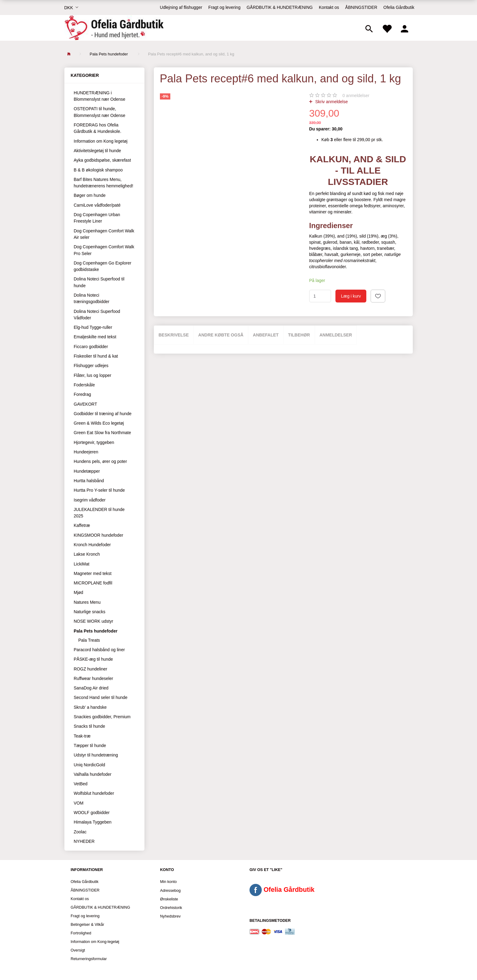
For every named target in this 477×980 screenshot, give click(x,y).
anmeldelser (356, 96)
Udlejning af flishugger (181, 7)
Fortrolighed (81, 933)
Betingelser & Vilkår (87, 925)
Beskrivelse (174, 335)
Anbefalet (266, 335)
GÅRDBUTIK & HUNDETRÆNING (279, 7)
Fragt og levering (224, 7)
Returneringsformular (89, 959)
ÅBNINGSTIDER (361, 7)
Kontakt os (329, 7)
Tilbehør (299, 335)
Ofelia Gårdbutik (399, 7)
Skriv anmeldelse (331, 102)
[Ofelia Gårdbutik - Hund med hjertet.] (114, 28)
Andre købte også (221, 335)
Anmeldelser (336, 335)
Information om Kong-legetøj (95, 942)
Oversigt (78, 950)
